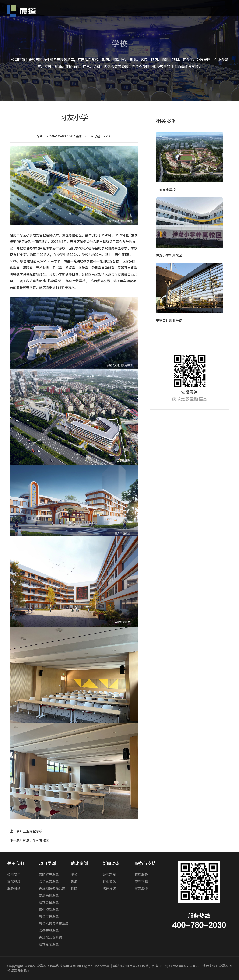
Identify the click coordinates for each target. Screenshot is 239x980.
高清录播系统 (49, 896)
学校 (74, 875)
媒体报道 (109, 889)
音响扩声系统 (49, 875)
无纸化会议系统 (50, 938)
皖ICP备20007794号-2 (182, 966)
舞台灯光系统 (49, 917)
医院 (74, 889)
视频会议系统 (49, 903)
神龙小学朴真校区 (29, 840)
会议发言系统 (49, 882)
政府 (74, 882)
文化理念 (14, 882)
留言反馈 (141, 889)
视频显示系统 (49, 945)
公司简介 (14, 875)
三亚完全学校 (26, 831)
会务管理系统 (49, 931)
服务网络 (14, 889)
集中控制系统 (49, 910)
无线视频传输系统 (52, 889)
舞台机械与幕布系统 (54, 924)
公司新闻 (109, 875)
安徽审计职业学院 (169, 321)
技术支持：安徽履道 (217, 966)
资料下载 (141, 882)
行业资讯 (109, 882)
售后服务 (141, 875)
